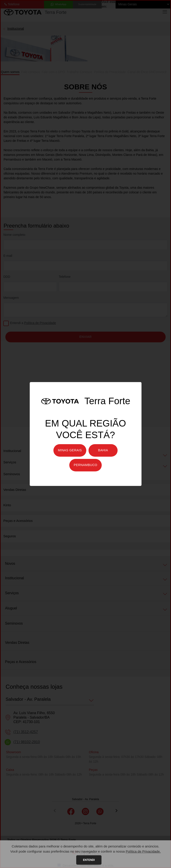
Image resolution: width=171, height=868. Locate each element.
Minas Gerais (70, 450)
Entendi (89, 860)
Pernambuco (85, 465)
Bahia (103, 450)
